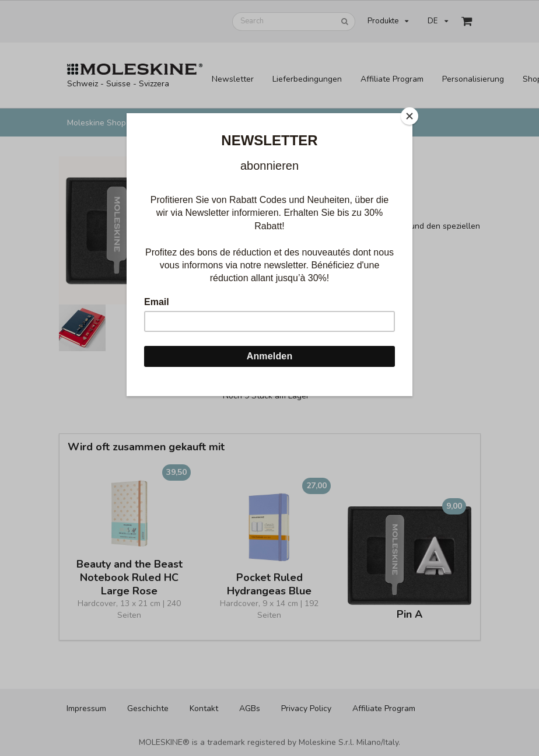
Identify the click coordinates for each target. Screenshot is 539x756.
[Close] (409, 116)
